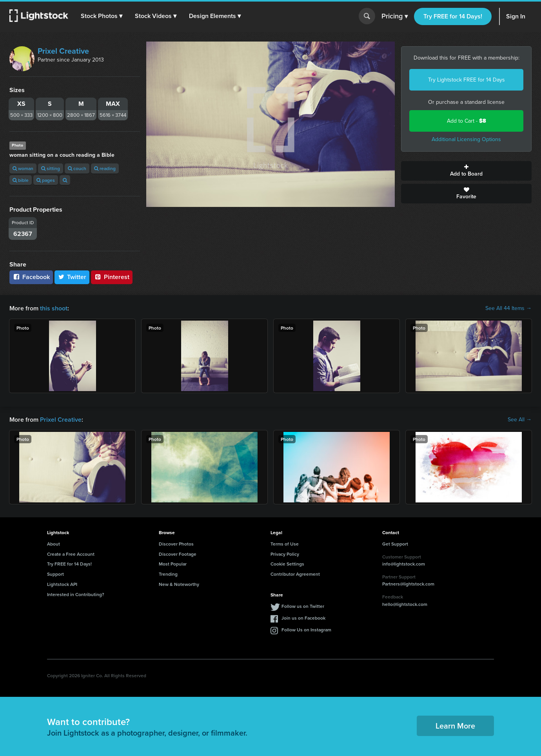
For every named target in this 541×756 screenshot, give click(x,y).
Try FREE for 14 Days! (453, 16)
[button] (102, 16)
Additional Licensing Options (466, 139)
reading (105, 168)
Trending (168, 574)
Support (55, 574)
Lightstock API (62, 584)
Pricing (395, 16)
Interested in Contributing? (76, 594)
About (54, 544)
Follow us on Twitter (303, 606)
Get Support (395, 544)
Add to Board (466, 171)
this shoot (54, 308)
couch (77, 168)
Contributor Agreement (295, 574)
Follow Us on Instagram (306, 630)
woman (23, 168)
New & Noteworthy (179, 584)
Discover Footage (178, 554)
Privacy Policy (285, 554)
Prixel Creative (63, 51)
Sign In (516, 16)
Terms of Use (285, 544)
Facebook (31, 277)
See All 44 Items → (508, 308)
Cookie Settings (287, 564)
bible (21, 180)
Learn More (455, 726)
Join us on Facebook (303, 618)
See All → (520, 420)
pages (46, 180)
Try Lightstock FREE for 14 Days (467, 80)
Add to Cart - (467, 121)
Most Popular (173, 564)
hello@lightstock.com (405, 604)
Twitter (72, 277)
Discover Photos (176, 544)
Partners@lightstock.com (408, 584)
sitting (51, 168)
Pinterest (112, 277)
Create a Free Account (71, 554)
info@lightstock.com (404, 564)
